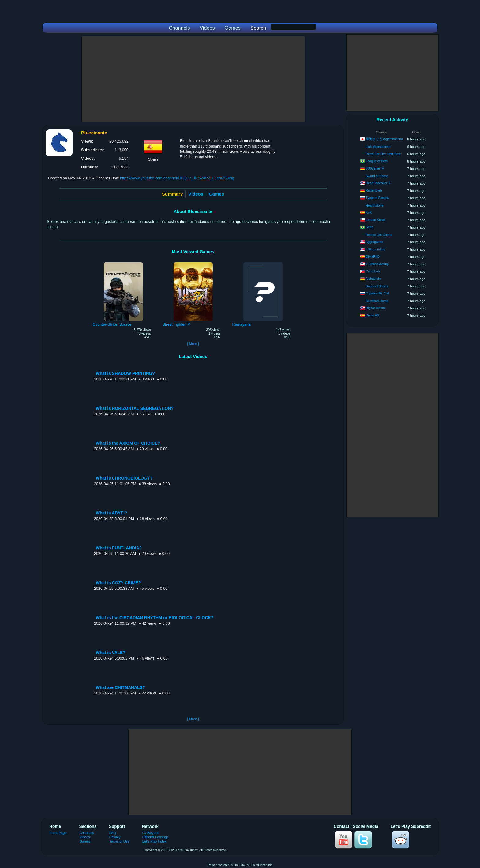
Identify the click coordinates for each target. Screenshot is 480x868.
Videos (196, 194)
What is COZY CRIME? (118, 583)
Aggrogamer (374, 242)
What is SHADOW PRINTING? (125, 374)
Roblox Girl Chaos (379, 235)
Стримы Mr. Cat (377, 293)
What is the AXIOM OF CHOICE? (128, 443)
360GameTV (375, 168)
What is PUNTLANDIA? (119, 548)
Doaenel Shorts (377, 286)
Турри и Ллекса (377, 198)
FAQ (113, 833)
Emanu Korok (376, 220)
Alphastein (373, 279)
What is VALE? (111, 653)
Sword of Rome (377, 176)
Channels (87, 833)
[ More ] (193, 344)
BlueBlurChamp (377, 301)
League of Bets (377, 161)
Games (216, 194)
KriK (369, 212)
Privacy (115, 837)
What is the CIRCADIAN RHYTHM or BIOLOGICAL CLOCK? (155, 618)
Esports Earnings (155, 837)
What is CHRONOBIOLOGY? (124, 478)
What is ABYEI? (111, 513)
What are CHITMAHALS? (120, 688)
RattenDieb (374, 190)
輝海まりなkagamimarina (384, 139)
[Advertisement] (193, 79)
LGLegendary (376, 249)
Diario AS (373, 315)
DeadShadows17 (378, 183)
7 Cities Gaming (377, 264)
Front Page (58, 833)
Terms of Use (119, 841)
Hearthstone (375, 205)
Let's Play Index (154, 841)
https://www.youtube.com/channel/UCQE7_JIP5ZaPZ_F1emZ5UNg (177, 178)
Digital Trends (376, 308)
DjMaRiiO (373, 256)
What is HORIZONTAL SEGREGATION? (135, 408)
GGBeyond (151, 833)
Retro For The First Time (383, 154)
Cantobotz (373, 271)
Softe (370, 227)
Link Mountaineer (378, 147)
